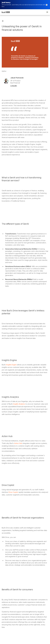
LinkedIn (14, 86)
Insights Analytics (19, 404)
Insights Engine (11, 365)
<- (3, 21)
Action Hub (18, 443)
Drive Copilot (13, 492)
